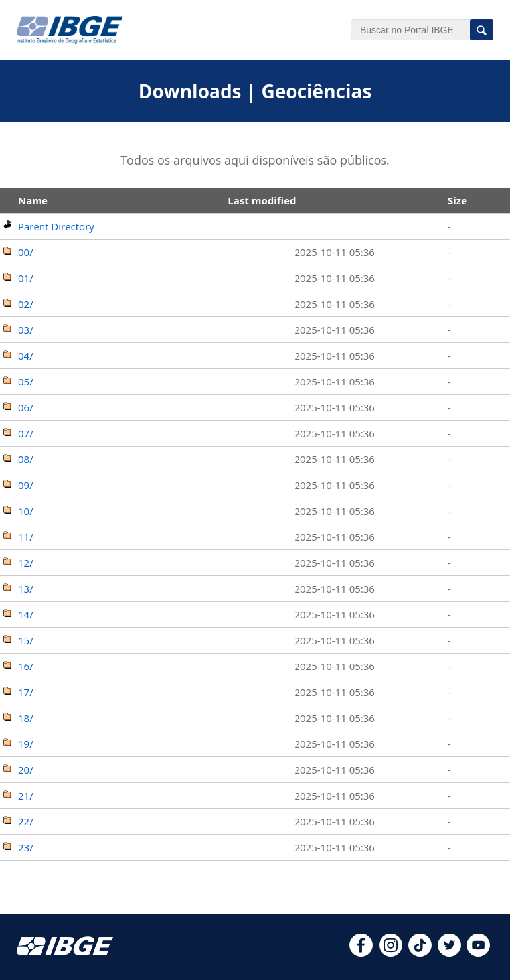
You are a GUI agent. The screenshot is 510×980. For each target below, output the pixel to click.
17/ (26, 692)
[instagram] (391, 953)
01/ (26, 278)
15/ (26, 640)
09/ (26, 485)
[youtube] (478, 953)
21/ (26, 796)
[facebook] (361, 953)
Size (457, 200)
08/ (26, 459)
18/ (26, 718)
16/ (26, 666)
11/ (26, 537)
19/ (26, 744)
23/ (26, 847)
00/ (26, 252)
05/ (26, 382)
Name (33, 200)
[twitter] (449, 953)
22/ (26, 821)
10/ (26, 511)
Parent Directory (56, 226)
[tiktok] (420, 953)
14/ (26, 614)
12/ (26, 563)
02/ (26, 304)
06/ (26, 407)
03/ (26, 330)
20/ (26, 770)
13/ (26, 589)
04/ (26, 356)
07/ (26, 433)
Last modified (262, 200)
